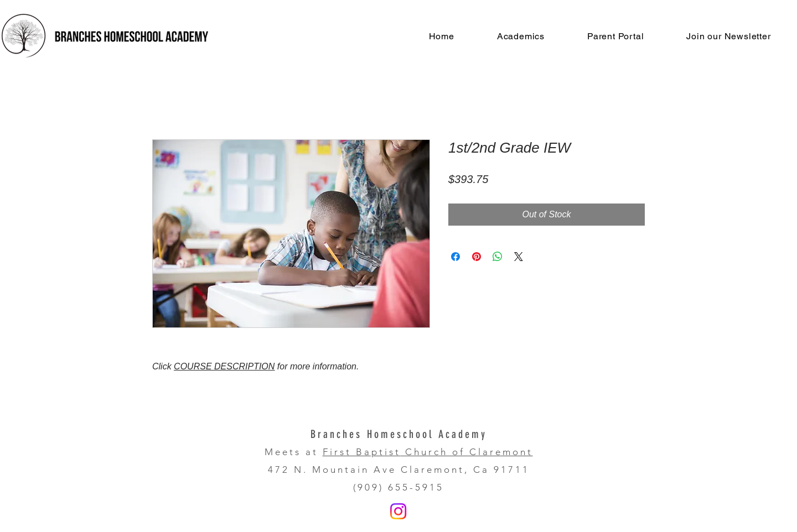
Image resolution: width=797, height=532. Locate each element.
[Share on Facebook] (456, 257)
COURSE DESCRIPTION (224, 366)
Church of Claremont (467, 452)
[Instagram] (398, 511)
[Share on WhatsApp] (498, 257)
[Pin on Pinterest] (477, 257)
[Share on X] (519, 257)
